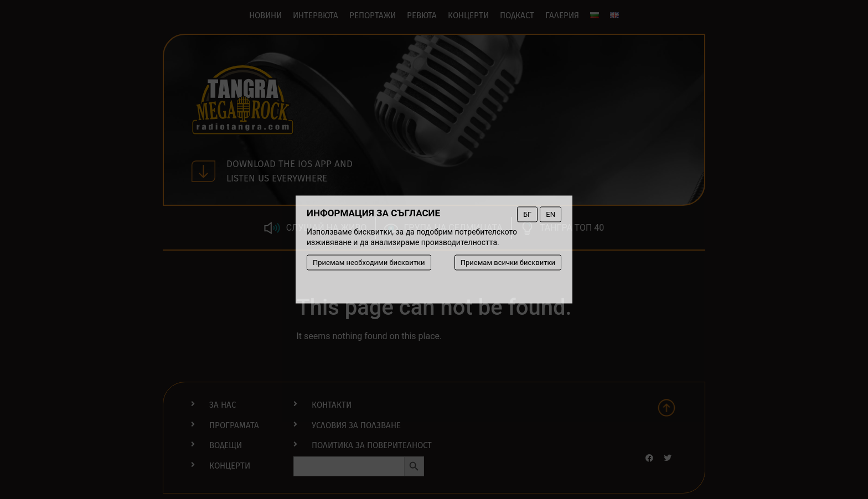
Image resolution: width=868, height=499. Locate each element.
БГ (527, 214)
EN (551, 214)
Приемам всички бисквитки (508, 263)
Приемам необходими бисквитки (369, 263)
